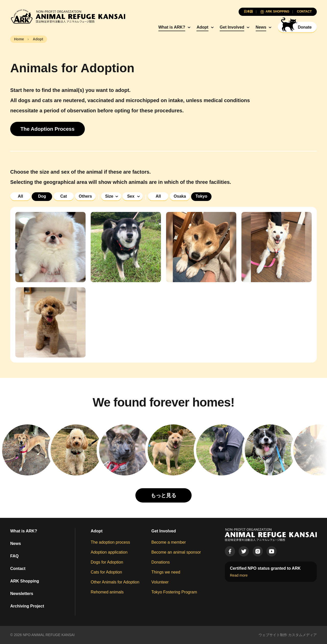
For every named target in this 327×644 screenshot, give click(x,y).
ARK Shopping (25, 581)
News (261, 27)
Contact (18, 569)
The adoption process (110, 542)
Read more (239, 575)
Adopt (202, 27)
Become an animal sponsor (176, 552)
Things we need (166, 572)
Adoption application (109, 552)
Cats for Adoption (106, 572)
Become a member (169, 542)
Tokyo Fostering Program (174, 592)
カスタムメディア (302, 635)
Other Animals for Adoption (115, 582)
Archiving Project (27, 606)
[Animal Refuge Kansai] (68, 16)
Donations (161, 562)
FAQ (14, 556)
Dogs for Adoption (107, 562)
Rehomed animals (107, 592)
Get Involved (232, 27)
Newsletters (22, 594)
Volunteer (160, 582)
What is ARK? (172, 27)
